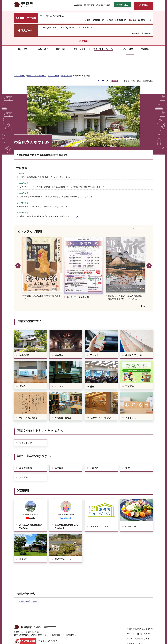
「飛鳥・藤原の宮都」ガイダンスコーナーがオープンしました (45, 162)
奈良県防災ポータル (142, 34)
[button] (76, 5)
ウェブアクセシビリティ (139, 624)
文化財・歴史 (53, 61)
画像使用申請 (26, 454)
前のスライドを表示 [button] (18, 251)
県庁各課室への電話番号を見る (29, 632)
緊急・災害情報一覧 (95, 20)
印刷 (116, 66)
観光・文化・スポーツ (36, 61)
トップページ (19, 61)
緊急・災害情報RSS (118, 20)
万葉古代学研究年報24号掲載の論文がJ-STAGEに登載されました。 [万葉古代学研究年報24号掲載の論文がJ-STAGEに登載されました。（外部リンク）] (47, 202)
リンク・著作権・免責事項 (140, 619)
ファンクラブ (26, 428)
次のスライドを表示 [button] (149, 251)
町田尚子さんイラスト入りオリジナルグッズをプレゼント (43, 192)
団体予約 (94, 454)
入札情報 (23, 463)
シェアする (103, 67)
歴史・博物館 (67, 61)
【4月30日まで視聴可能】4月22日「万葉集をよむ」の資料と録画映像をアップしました (55, 182)
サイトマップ (134, 629)
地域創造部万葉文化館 (28, 587)
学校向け (59, 454)
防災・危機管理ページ (142, 20)
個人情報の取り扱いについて (141, 614)
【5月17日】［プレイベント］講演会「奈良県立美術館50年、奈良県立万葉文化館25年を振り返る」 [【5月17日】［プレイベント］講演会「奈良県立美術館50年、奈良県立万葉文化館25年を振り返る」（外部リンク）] (61, 172)
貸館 (127, 454)
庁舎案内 (51, 632)
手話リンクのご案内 (49, 626)
